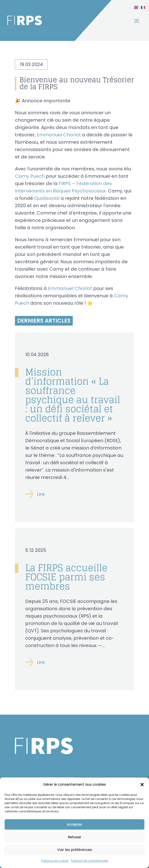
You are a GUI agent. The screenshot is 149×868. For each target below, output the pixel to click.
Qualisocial (47, 198)
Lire (41, 494)
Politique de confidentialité (89, 861)
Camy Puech (30, 176)
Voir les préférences (75, 850)
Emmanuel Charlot (59, 135)
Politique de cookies (55, 861)
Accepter (74, 824)
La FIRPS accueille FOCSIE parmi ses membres (66, 577)
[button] (142, 785)
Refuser (75, 837)
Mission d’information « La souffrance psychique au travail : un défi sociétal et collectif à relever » (73, 395)
